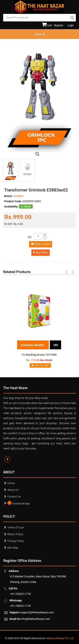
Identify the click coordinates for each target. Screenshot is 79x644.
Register (59, 25)
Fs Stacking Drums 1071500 (39, 355)
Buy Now (41, 252)
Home (11, 483)
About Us (13, 490)
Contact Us (14, 497)
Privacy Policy (16, 541)
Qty (30, 237)
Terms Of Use (16, 527)
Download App (18, 503)
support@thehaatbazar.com (32, 613)
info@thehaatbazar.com (30, 619)
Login (71, 25)
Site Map (13, 548)
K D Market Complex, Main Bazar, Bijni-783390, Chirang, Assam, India (38, 576)
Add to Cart (41, 244)
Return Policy (15, 534)
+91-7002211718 (20, 591)
